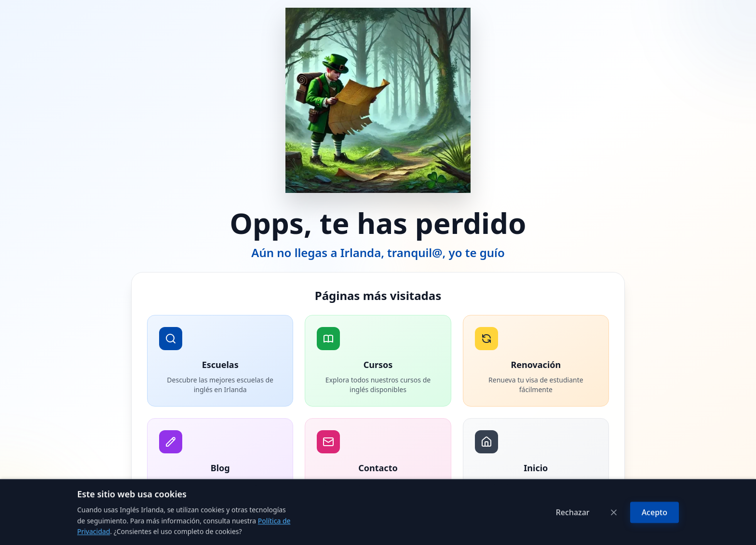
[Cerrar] (614, 533)
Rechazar (573, 533)
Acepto (655, 533)
